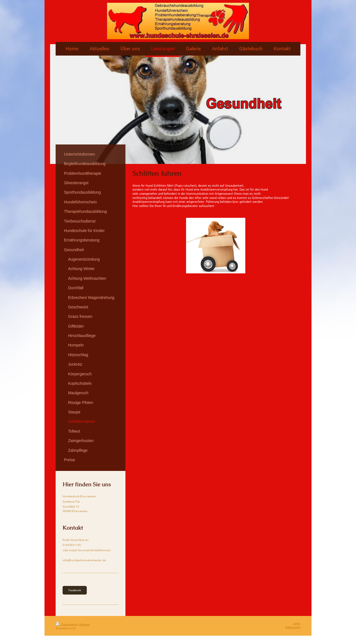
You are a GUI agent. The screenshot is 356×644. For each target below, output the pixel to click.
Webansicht (293, 627)
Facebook (75, 590)
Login (297, 623)
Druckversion (67, 624)
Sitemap (85, 624)
